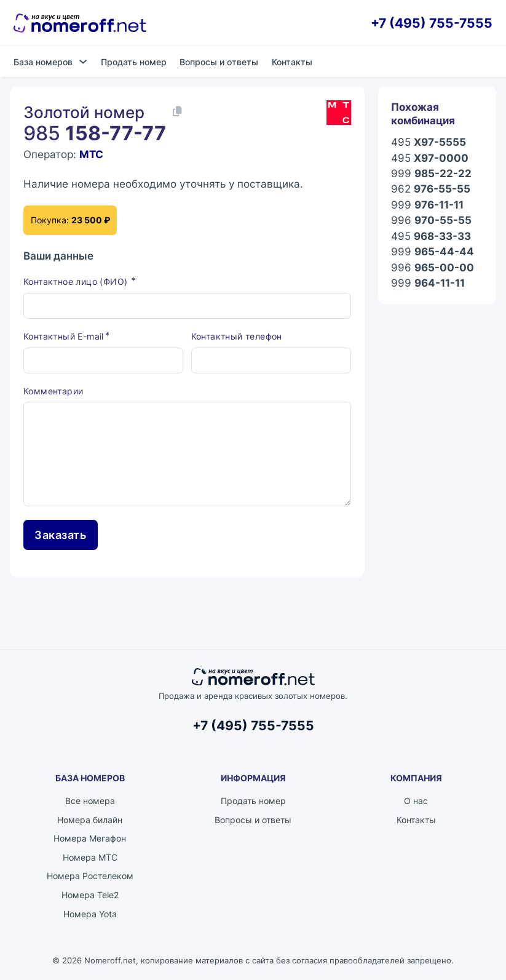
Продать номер (134, 62)
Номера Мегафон (90, 839)
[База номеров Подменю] (83, 62)
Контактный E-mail (64, 337)
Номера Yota (90, 914)
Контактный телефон (237, 337)
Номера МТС (90, 858)
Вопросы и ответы (219, 62)
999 (431, 174)
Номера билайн (90, 820)
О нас (416, 802)
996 (431, 221)
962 (431, 189)
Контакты (292, 62)
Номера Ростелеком (90, 877)
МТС (91, 154)
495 (429, 142)
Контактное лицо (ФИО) (77, 283)
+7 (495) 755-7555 (432, 23)
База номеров (43, 62)
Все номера (90, 802)
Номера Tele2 (90, 896)
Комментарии (53, 392)
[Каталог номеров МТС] (339, 113)
